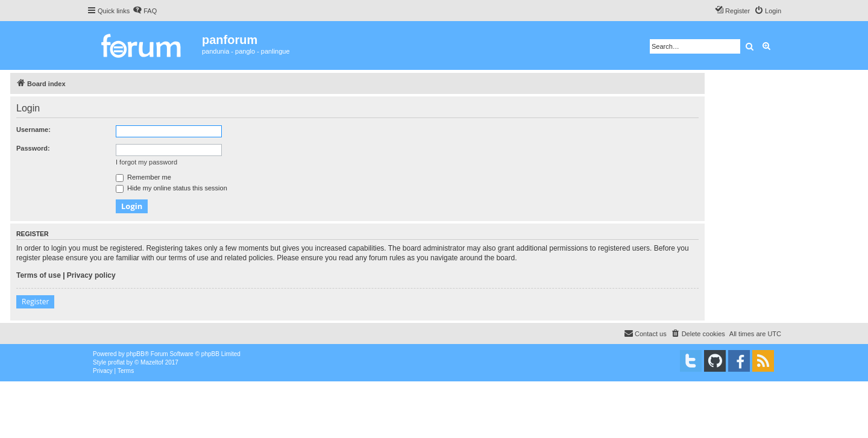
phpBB (136, 354)
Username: (33, 130)
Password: (33, 148)
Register (35, 302)
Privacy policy (91, 275)
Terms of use (39, 275)
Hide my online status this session (171, 188)
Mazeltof (152, 362)
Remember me (143, 177)
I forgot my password (146, 162)
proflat (116, 362)
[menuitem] (145, 11)
